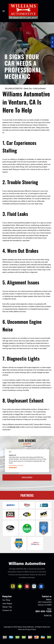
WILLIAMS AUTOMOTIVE (14, 88)
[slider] (27, 444)
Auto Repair (7, 603)
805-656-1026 (14, 427)
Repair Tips (28, 88)
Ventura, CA (12, 455)
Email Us (48, 615)
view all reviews (27, 477)
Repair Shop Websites (26, 627)
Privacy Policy (31, 629)
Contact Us (7, 610)
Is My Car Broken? (40, 88)
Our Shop (6, 600)
